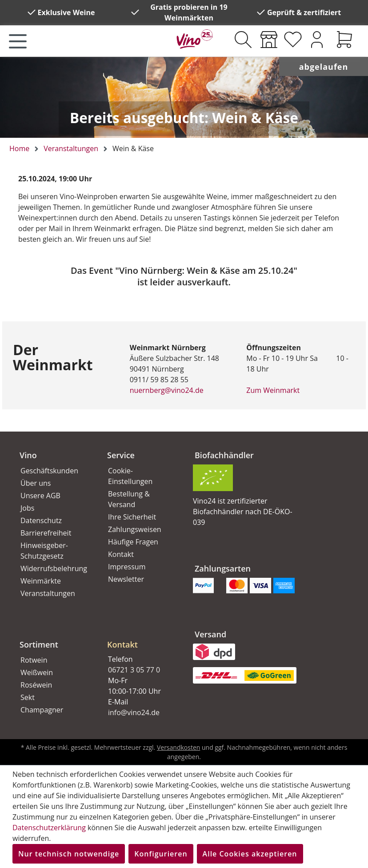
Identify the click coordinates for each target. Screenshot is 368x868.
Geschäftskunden (49, 471)
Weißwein (37, 672)
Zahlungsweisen (135, 529)
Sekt (28, 697)
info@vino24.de (134, 712)
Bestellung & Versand (129, 499)
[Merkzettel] (293, 40)
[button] (140, 637)
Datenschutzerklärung (49, 828)
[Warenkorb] (344, 40)
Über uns (36, 483)
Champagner (42, 710)
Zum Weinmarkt (273, 390)
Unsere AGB (40, 496)
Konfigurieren (161, 854)
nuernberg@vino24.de (167, 390)
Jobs (27, 508)
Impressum (127, 567)
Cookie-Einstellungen (130, 476)
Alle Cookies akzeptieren (250, 854)
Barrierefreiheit (46, 533)
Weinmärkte (41, 581)
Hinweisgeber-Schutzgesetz (44, 551)
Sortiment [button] (39, 644)
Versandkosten (178, 747)
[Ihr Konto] (317, 40)
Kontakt (121, 554)
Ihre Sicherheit (132, 517)
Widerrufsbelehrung (54, 568)
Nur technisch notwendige (69, 854)
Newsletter (126, 579)
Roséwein (36, 685)
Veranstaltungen (48, 593)
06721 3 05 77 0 (134, 670)
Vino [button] (28, 455)
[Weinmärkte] (269, 40)
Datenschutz (41, 520)
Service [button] (121, 455)
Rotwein (34, 660)
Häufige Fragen (133, 542)
